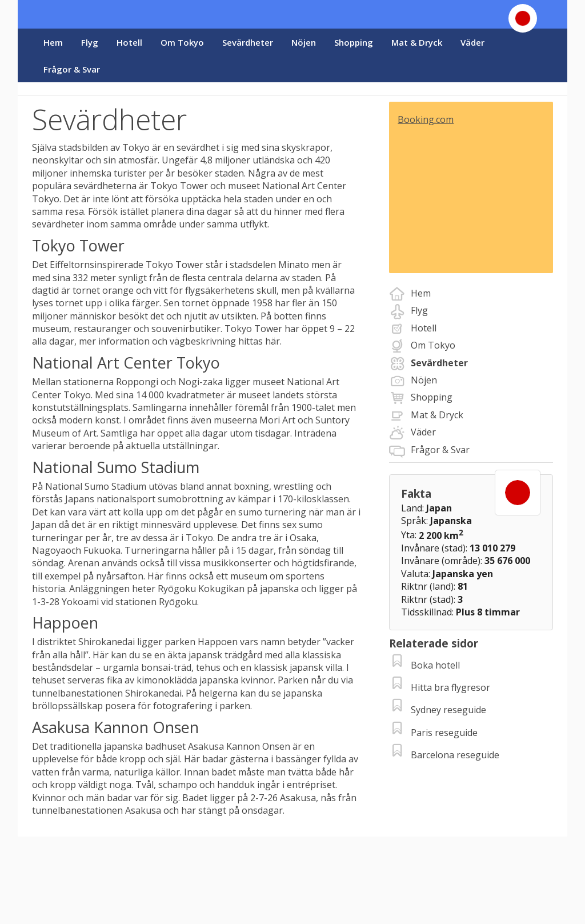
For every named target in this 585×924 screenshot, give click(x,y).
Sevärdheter (248, 42)
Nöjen (304, 42)
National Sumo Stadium (96, 486)
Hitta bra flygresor (450, 687)
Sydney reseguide (448, 710)
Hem (53, 42)
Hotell (129, 42)
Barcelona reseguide (455, 755)
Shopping (354, 42)
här (273, 341)
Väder (472, 42)
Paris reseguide (444, 733)
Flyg (90, 42)
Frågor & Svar (72, 69)
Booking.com (426, 119)
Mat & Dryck (417, 42)
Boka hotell (435, 665)
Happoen (217, 642)
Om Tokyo (182, 42)
